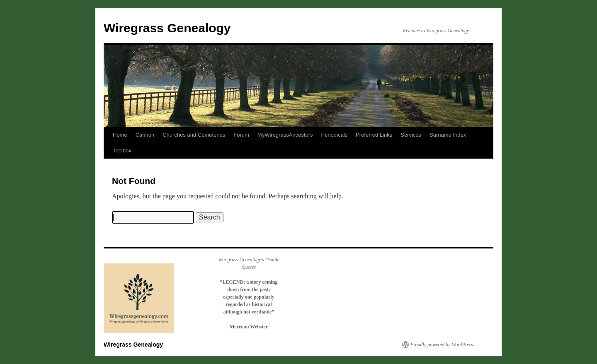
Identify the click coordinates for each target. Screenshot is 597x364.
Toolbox (122, 151)
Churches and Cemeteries (194, 135)
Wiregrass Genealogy (167, 28)
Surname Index (448, 135)
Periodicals (334, 135)
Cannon (145, 135)
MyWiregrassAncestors (285, 135)
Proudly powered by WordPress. (442, 345)
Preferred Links (374, 135)
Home (120, 135)
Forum (241, 135)
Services (411, 135)
